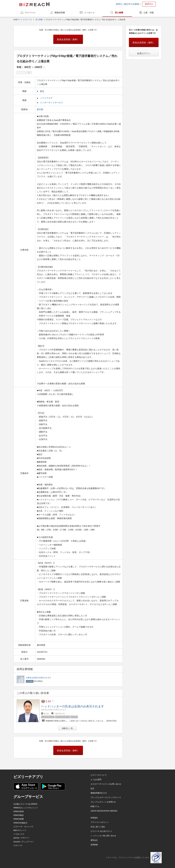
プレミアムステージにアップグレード (106, 797)
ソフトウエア (46, 98)
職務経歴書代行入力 (99, 793)
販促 (42, 91)
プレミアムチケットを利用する (103, 802)
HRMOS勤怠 (19, 815)
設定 (92, 789)
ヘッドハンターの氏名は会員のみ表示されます (73, 706)
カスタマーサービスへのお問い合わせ (106, 784)
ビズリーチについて (99, 775)
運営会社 (94, 840)
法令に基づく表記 (98, 827)
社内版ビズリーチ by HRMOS (25, 804)
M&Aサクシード (20, 830)
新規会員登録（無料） (68, 39)
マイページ (30, 13)
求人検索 (119, 13)
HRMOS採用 (19, 812)
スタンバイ (18, 845)
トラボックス (19, 834)
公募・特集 (149, 13)
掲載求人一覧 (67, 728)
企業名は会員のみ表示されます (38, 678)
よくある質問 (96, 780)
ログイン (149, 4)
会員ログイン (144, 53)
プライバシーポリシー (100, 822)
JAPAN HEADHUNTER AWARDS (104, 811)
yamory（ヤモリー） (22, 838)
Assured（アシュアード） (24, 842)
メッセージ (89, 13)
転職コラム (95, 806)
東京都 (40, 109)
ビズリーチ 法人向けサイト (102, 831)
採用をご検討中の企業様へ (128, 4)
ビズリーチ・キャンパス (23, 827)
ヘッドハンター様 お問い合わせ (103, 836)
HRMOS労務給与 (20, 823)
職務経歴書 (60, 13)
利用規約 (94, 818)
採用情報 (94, 845)
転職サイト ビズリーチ (23, 20)
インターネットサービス (51, 103)
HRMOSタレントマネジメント (26, 808)
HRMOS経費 (19, 819)
